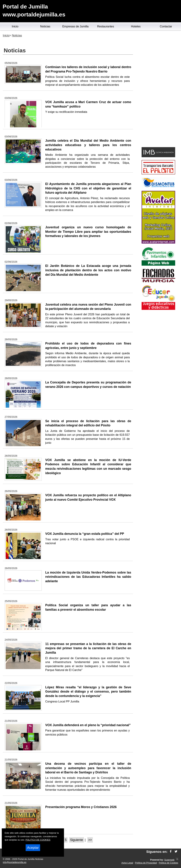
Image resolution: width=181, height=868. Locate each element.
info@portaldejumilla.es (15, 862)
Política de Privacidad (146, 863)
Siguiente (76, 840)
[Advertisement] (158, 89)
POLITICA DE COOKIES (38, 840)
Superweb (169, 860)
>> (90, 840)
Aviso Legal (127, 863)
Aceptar (33, 848)
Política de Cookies (168, 863)
